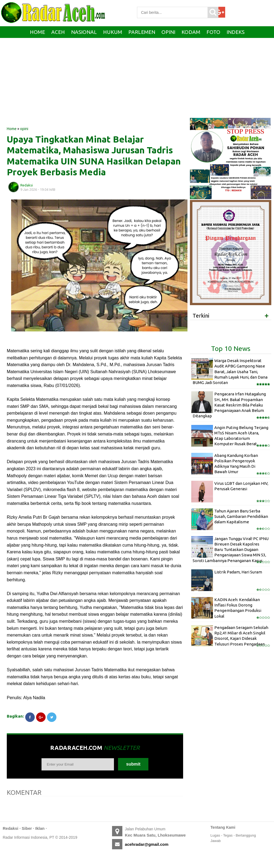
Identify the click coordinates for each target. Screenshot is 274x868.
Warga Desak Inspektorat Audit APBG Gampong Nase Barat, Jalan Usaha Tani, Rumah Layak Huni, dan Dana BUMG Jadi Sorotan (230, 372)
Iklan (40, 828)
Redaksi (11, 828)
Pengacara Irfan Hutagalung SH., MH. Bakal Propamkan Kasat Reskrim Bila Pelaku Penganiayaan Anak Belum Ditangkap (229, 405)
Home (37, 32)
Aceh (58, 32)
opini (24, 129)
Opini (168, 32)
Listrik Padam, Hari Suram (238, 572)
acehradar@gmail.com (147, 844)
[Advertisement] (95, 83)
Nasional (84, 32)
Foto (213, 32)
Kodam (191, 32)
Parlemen (142, 32)
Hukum (113, 32)
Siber (27, 828)
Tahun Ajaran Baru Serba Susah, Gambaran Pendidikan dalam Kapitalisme (241, 517)
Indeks (235, 32)
